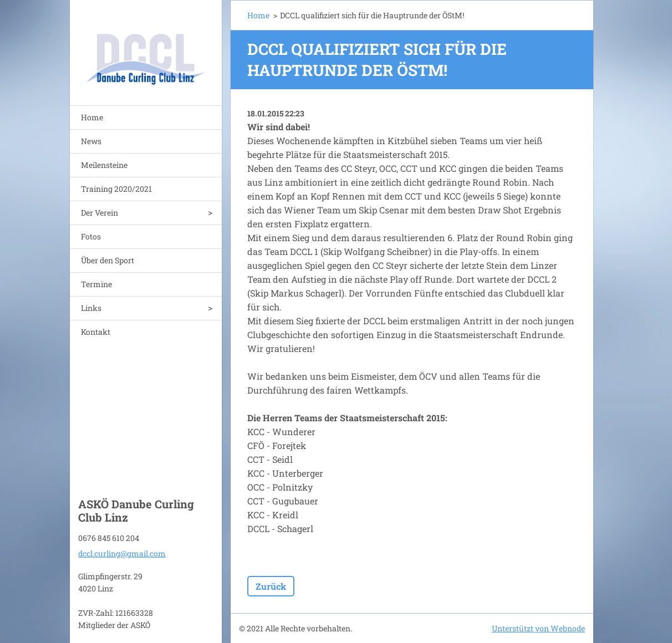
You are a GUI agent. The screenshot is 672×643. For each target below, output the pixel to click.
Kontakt (96, 332)
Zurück (271, 586)
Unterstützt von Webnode (538, 628)
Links (91, 308)
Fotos (91, 236)
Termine (96, 284)
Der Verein (100, 213)
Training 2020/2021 (116, 189)
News (91, 141)
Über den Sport (108, 260)
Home (92, 117)
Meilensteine (104, 165)
